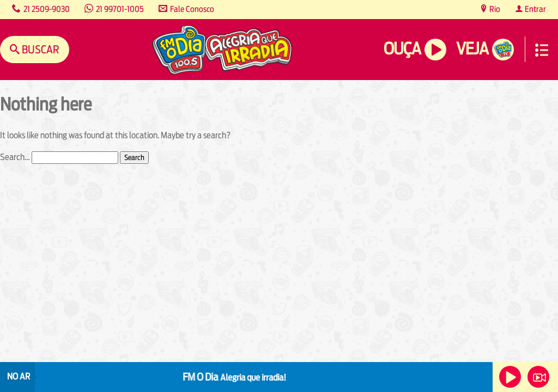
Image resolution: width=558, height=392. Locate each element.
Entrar (535, 9)
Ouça (402, 49)
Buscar (40, 49)
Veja (472, 49)
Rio (494, 9)
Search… (15, 157)
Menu (542, 50)
